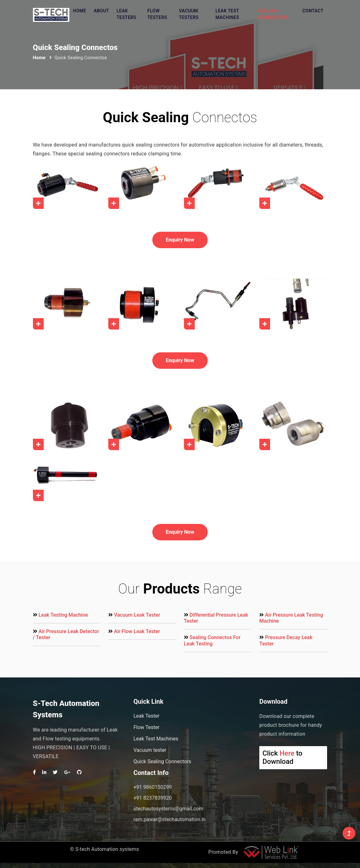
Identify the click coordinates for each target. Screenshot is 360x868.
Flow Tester (146, 727)
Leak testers (126, 14)
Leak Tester (146, 716)
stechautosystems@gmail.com (168, 809)
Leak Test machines (227, 14)
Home (80, 11)
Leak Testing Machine (63, 615)
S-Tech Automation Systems (66, 709)
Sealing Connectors (273, 14)
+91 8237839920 (152, 798)
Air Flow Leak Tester (137, 631)
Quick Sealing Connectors (162, 761)
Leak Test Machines (156, 739)
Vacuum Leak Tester (137, 615)
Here (287, 753)
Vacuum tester (150, 750)
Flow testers (157, 14)
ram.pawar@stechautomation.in (169, 819)
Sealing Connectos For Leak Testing (212, 640)
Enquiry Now (180, 240)
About (101, 11)
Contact (313, 11)
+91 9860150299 (152, 787)
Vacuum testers (189, 14)
